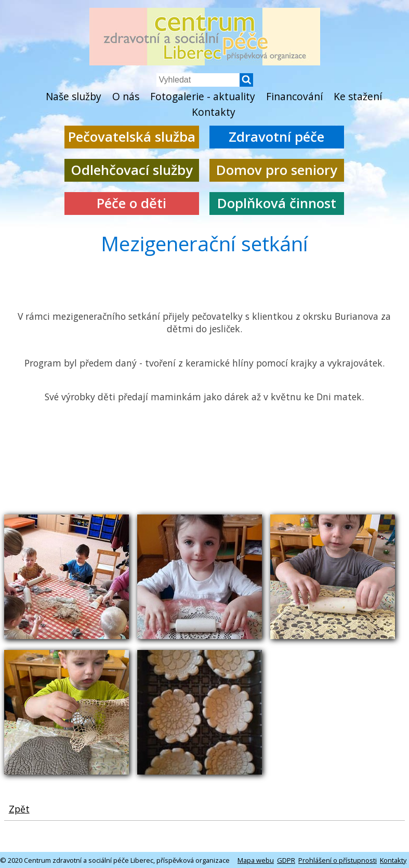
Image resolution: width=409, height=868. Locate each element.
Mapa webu (256, 860)
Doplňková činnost (277, 203)
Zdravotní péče (276, 137)
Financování (294, 96)
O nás (126, 96)
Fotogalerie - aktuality (203, 96)
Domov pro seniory (277, 170)
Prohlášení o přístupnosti (338, 860)
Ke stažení (358, 96)
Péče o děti (131, 203)
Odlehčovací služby (132, 170)
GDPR (286, 860)
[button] (246, 84)
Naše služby (74, 96)
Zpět (19, 809)
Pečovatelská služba (132, 137)
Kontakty (214, 112)
